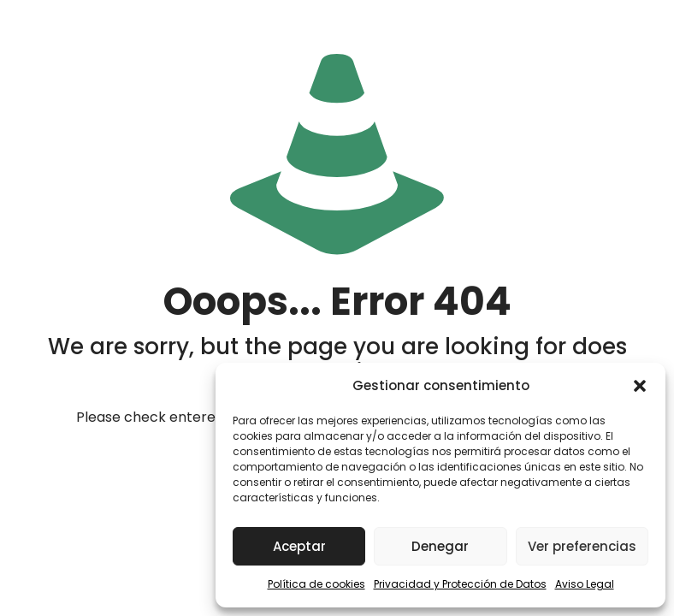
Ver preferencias (582, 546)
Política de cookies (316, 584)
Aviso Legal (585, 584)
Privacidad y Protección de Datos (460, 584)
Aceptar (299, 546)
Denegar (440, 546)
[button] (640, 386)
